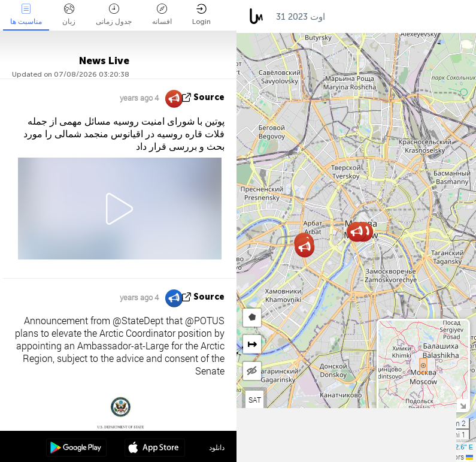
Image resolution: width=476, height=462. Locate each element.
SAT (255, 400)
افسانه (162, 15)
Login (201, 15)
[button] (304, 247)
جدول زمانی (114, 15)
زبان (69, 15)
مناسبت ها (26, 15)
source (209, 97)
